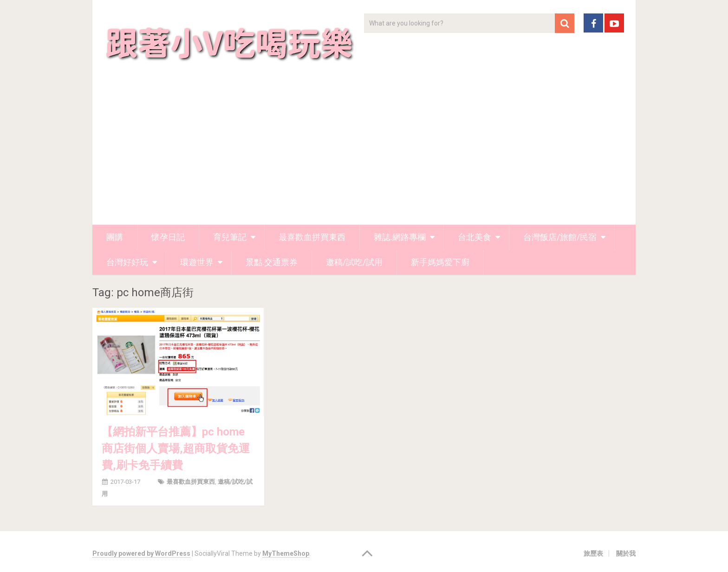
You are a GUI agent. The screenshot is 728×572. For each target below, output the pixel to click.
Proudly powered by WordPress (141, 553)
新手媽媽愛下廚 (440, 262)
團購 (115, 237)
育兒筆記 (230, 237)
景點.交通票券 (272, 262)
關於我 (626, 553)
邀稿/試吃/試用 (354, 262)
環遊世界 (197, 262)
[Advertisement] (364, 155)
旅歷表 (593, 553)
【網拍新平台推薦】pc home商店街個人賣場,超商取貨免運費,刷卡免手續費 (176, 448)
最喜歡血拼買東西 (312, 237)
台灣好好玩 (127, 262)
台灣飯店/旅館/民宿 (560, 237)
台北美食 (474, 237)
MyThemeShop (286, 553)
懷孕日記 (168, 237)
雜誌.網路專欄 (400, 237)
